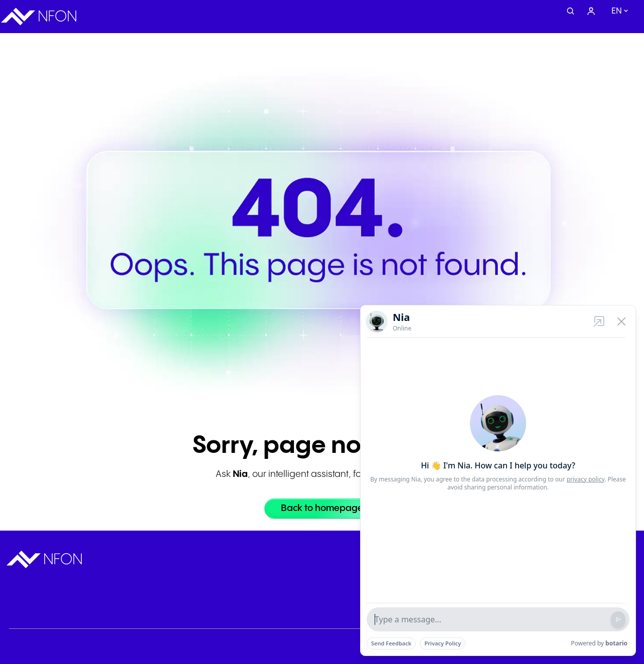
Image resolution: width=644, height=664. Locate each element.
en (617, 11)
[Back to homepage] (322, 509)
